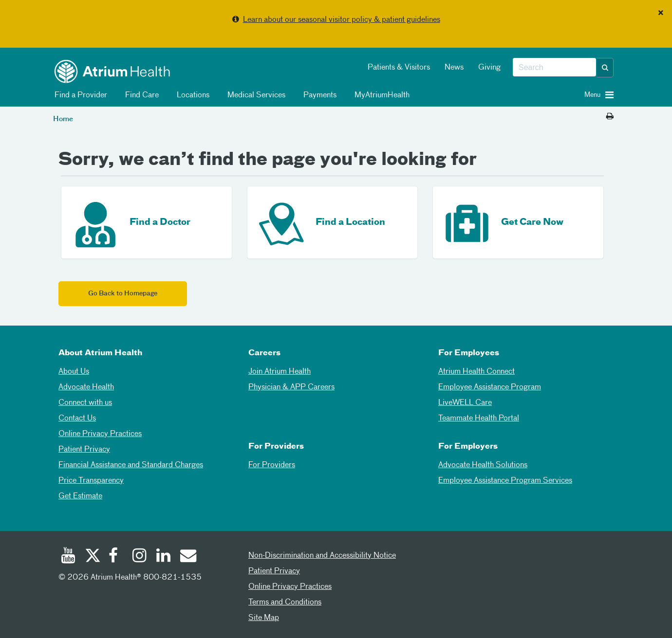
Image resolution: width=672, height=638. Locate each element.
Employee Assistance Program (490, 387)
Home (63, 119)
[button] (605, 68)
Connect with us (85, 403)
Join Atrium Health (280, 372)
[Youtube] (68, 557)
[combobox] (554, 68)
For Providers (272, 465)
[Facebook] (116, 557)
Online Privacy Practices (100, 434)
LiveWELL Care (465, 403)
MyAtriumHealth (380, 95)
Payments (318, 95)
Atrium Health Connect (476, 372)
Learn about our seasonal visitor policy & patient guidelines (342, 20)
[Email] (187, 557)
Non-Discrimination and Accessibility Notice (322, 556)
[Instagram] (140, 557)
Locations (191, 95)
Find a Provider (79, 95)
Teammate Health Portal (479, 419)
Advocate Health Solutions (483, 465)
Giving (489, 68)
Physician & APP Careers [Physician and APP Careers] (291, 387)
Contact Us (77, 419)
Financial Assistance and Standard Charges (131, 465)
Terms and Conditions (285, 602)
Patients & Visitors (399, 68)
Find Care (140, 95)
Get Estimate (80, 496)
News (454, 68)
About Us (74, 372)
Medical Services (255, 95)
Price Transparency (91, 481)
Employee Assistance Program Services (505, 481)
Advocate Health (86, 387)
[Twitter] (92, 557)
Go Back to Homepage (123, 294)
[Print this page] (610, 117)
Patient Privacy (84, 450)
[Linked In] (164, 557)
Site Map (264, 618)
